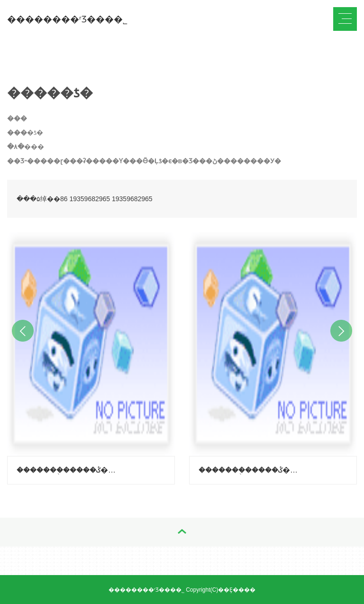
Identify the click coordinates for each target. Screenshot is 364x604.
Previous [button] (23, 331)
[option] (91, 356)
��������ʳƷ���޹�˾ (67, 19)
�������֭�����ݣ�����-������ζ (251, 470)
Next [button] (341, 331)
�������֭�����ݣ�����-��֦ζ (69, 470)
